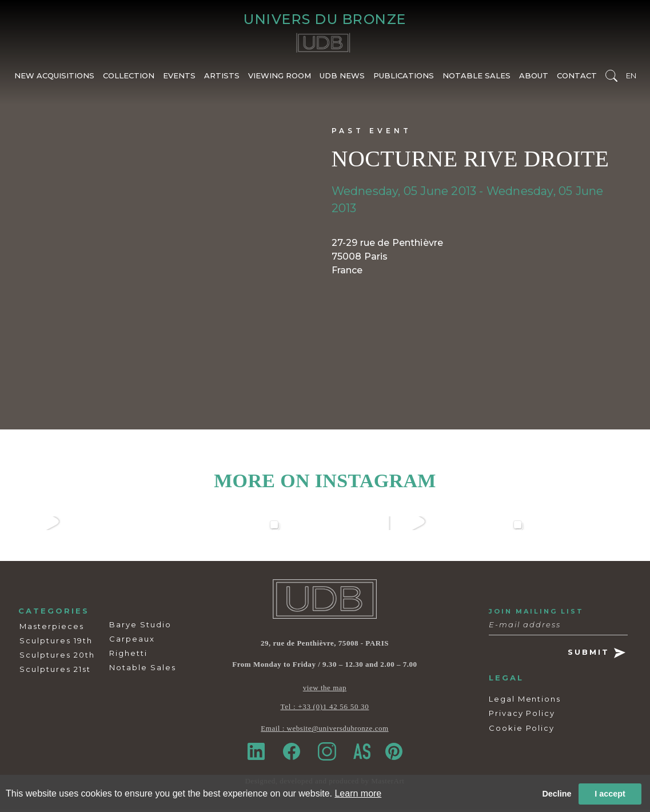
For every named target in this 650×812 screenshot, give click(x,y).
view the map (325, 690)
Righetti (128, 655)
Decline (557, 794)
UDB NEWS (342, 78)
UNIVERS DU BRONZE (325, 20)
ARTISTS (222, 78)
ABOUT (534, 78)
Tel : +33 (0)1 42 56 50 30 (324, 709)
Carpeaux (132, 641)
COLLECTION (129, 78)
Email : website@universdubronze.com (324, 731)
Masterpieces (52, 628)
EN (631, 78)
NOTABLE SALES (476, 78)
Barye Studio (140, 627)
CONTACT (577, 78)
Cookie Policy (522, 730)
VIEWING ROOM (280, 78)
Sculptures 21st (55, 671)
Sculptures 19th (56, 643)
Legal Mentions (525, 701)
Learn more (358, 793)
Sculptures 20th (57, 657)
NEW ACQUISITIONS (54, 78)
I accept (610, 794)
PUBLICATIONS (404, 78)
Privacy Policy (522, 716)
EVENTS (179, 78)
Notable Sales (143, 670)
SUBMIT (597, 656)
